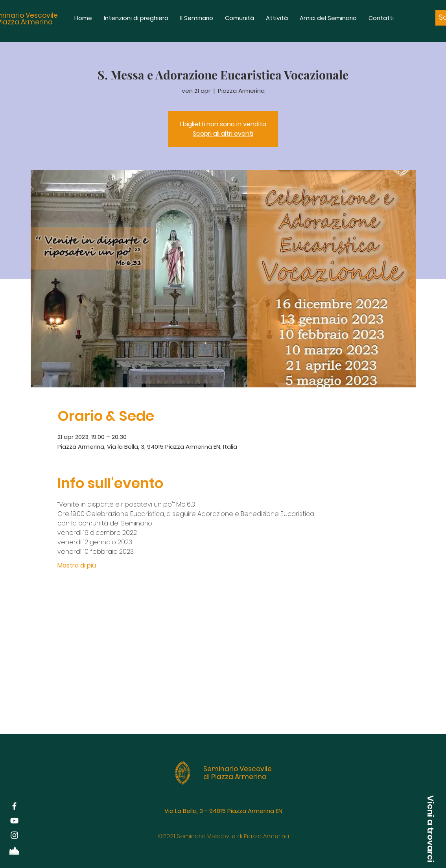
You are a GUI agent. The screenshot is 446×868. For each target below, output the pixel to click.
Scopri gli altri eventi (223, 134)
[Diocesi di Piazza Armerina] (14, 850)
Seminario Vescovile (238, 769)
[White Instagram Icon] (14, 835)
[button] (430, 829)
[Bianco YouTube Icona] (14, 821)
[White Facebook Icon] (14, 806)
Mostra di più (77, 566)
